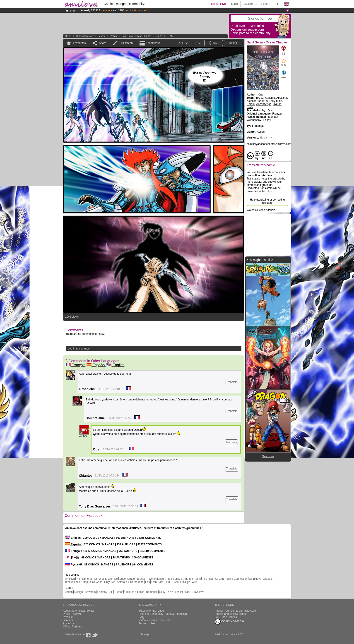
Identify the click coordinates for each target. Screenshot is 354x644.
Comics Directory (85, 36)
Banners (68, 620)
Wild (194, 582)
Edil (147, 582)
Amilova (70, 579)
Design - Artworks (85, 592)
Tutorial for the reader (152, 611)
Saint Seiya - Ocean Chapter (136, 36)
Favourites (79, 43)
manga (102, 36)
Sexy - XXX (166, 592)
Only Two (110, 582)
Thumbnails (153, 43)
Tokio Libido (175, 579)
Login (235, 4)
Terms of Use (147, 623)
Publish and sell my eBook (231, 614)
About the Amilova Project (78, 611)
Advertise (69, 623)
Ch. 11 (159, 36)
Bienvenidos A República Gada (84, 582)
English (115, 365)
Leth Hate (157, 582)
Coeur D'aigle (182, 582)
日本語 (72, 558)
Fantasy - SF (105, 592)
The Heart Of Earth (214, 579)
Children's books (134, 592)
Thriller (179, 592)
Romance (152, 592)
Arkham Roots (192, 579)
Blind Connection (237, 579)
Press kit (68, 617)
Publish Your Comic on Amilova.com (236, 611)
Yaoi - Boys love (195, 592)
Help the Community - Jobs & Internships (164, 614)
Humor (119, 592)
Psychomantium (156, 579)
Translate (232, 382)
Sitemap (144, 634)
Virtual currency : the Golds (155, 620)
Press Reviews (72, 614)
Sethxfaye (255, 579)
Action (114, 36)
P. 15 (170, 36)
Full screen (126, 43)
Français (76, 365)
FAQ (142, 617)
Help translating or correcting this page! (267, 201)
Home (68, 36)
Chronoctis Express (106, 579)
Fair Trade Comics (226, 617)
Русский (74, 565)
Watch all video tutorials (261, 210)
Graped (267, 579)
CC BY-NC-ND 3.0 (229, 622)
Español (96, 365)
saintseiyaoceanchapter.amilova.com (269, 144)
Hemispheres (85, 579)
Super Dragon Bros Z (132, 579)
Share (103, 43)
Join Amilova (218, 4)
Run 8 (169, 582)
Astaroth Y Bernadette (130, 582)
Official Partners (73, 627)
